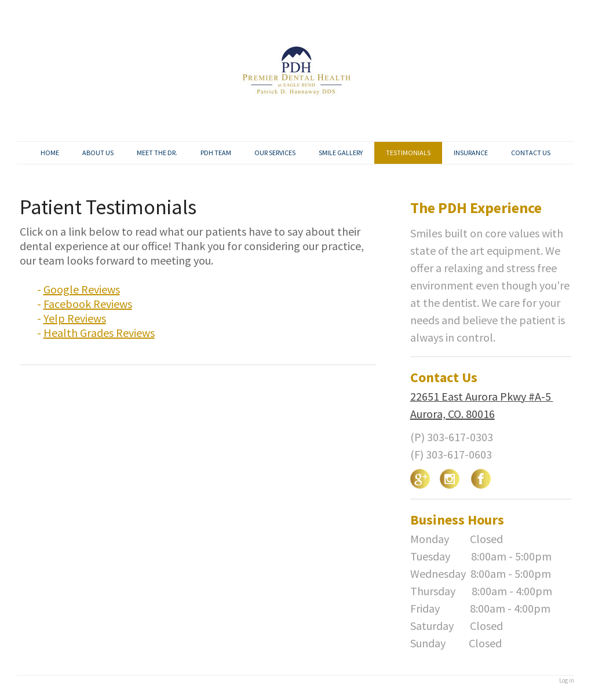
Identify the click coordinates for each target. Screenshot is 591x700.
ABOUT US (98, 153)
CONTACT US (531, 153)
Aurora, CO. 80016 (453, 414)
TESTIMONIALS (408, 153)
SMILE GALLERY (341, 153)
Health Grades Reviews (99, 333)
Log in (567, 680)
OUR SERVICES (275, 153)
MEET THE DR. (157, 153)
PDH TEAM (216, 153)
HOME (50, 153)
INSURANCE (471, 153)
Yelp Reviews (75, 318)
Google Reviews (82, 289)
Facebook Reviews (88, 304)
